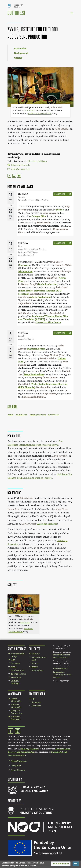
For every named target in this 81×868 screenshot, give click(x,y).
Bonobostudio (36, 294)
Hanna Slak (14, 509)
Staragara (24, 265)
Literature (16, 663)
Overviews (36, 706)
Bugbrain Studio (36, 349)
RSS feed (56, 677)
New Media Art (18, 670)
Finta (22, 291)
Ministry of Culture (30, 749)
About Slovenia (18, 770)
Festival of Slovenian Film (40, 114)
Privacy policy (59, 672)
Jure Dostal (55, 313)
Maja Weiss (61, 509)
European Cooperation (17, 712)
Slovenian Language (16, 718)
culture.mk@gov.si (61, 668)
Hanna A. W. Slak (63, 265)
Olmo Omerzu (50, 213)
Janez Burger (56, 262)
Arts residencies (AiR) (39, 659)
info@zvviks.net (20, 169)
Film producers (38, 415)
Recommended (37, 694)
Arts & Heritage (17, 649)
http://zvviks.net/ (21, 165)
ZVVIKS (58, 110)
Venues (35, 663)
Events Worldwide (16, 700)
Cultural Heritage (15, 682)
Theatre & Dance (19, 674)
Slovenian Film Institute (34, 397)
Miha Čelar (52, 278)
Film (11, 415)
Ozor (21, 232)
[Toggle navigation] (72, 13)
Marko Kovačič (59, 456)
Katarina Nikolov (48, 358)
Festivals (36, 654)
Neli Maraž (24, 313)
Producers (54, 415)
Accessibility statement (62, 675)
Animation (22, 415)
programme (60, 194)
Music (14, 667)
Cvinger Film (39, 216)
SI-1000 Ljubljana (37, 161)
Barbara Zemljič (29, 284)
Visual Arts (16, 677)
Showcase (36, 702)
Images (35, 667)
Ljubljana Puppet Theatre (38, 478)
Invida (54, 378)
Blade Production (48, 284)
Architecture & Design (18, 655)
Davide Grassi (29, 524)
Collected (35, 649)
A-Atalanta (29, 110)
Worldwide (15, 694)
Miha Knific (65, 272)
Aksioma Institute (47, 524)
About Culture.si (19, 761)
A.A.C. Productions (40, 297)
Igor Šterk (23, 297)
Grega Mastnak (60, 229)
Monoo (60, 210)
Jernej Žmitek (43, 378)
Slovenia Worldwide (16, 706)
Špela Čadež (62, 288)
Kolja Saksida (43, 223)
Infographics (37, 670)
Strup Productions (34, 374)
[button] (61, 864)
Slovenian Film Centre (49, 322)
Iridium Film (25, 271)
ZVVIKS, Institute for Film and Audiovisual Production (40, 121)
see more (13, 406)
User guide (16, 765)
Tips (33, 699)
